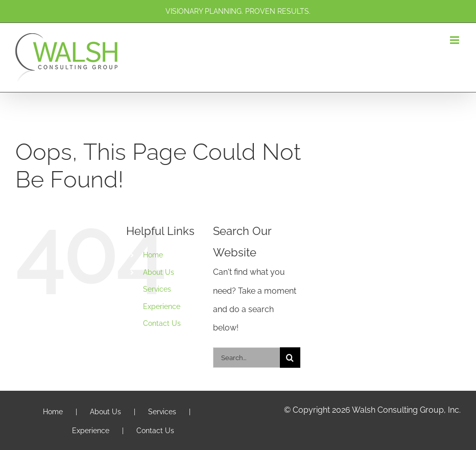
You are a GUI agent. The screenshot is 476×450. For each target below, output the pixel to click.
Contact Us (162, 323)
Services (157, 289)
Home (153, 255)
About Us (159, 272)
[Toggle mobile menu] (455, 40)
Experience (162, 306)
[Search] (290, 358)
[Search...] (246, 358)
